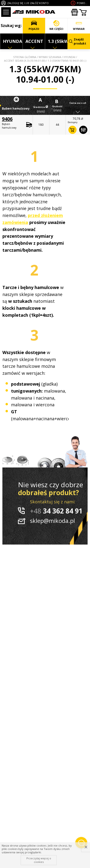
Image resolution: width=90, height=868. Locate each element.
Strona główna (25, 57)
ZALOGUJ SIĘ (15, 3)
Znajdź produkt (78, 41)
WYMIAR (79, 25)
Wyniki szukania (50, 57)
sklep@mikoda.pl (52, 521)
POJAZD (34, 25)
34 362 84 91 (56, 511)
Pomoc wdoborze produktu (83, 3)
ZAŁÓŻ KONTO (39, 3)
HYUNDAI (69, 57)
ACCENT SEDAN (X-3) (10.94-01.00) (25, 61)
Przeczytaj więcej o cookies (39, 860)
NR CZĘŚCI (57, 25)
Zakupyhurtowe (74, 12)
